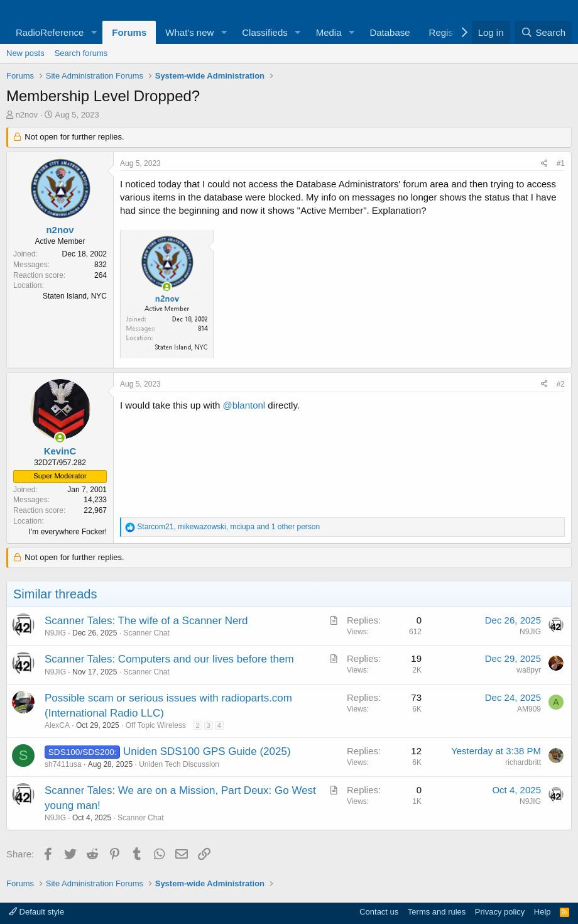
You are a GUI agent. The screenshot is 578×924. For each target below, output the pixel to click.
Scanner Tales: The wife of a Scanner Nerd (146, 621)
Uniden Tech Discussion (179, 764)
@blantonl (244, 405)
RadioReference (50, 32)
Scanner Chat (146, 633)
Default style (36, 912)
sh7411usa (63, 764)
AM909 (529, 709)
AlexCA (57, 725)
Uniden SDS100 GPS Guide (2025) (207, 751)
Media (329, 32)
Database (390, 32)
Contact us (379, 912)
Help (543, 912)
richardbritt (523, 762)
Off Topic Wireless (156, 725)
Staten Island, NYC (75, 296)
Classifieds (265, 32)
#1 (561, 163)
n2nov (27, 115)
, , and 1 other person (228, 527)
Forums (129, 32)
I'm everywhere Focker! (68, 532)
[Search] (543, 32)
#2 (561, 384)
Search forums (81, 53)
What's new (189, 32)
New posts (25, 53)
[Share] (544, 164)
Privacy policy (500, 912)
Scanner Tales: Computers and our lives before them (169, 659)
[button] (94, 32)
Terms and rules (437, 912)
